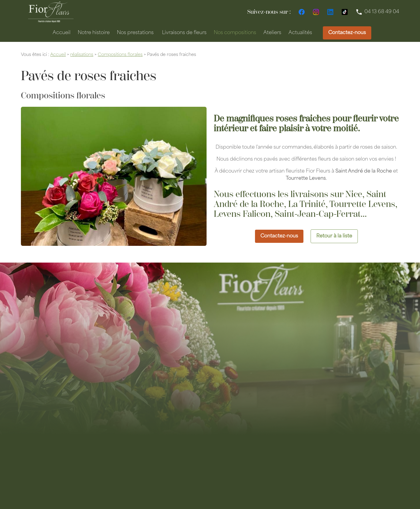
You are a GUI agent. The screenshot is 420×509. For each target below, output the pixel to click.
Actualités (300, 33)
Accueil (62, 33)
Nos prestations (135, 33)
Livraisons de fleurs (184, 33)
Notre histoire (94, 33)
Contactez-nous (347, 33)
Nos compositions (235, 33)
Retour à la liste (334, 236)
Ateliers (272, 33)
